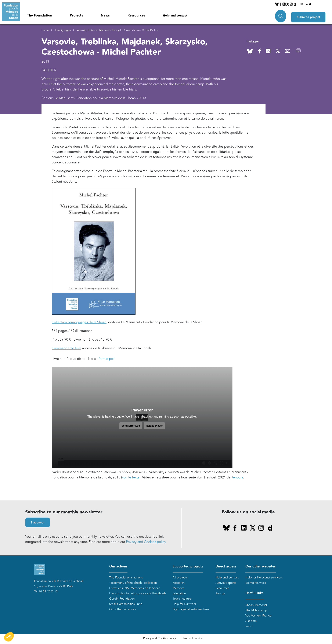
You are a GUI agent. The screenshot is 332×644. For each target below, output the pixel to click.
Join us (220, 593)
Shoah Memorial (256, 605)
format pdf (106, 359)
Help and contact (175, 16)
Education (179, 593)
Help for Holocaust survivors (264, 578)
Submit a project (312, 15)
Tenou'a (237, 477)
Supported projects (188, 567)
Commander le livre (66, 348)
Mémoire (178, 588)
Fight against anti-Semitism (191, 609)
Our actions (118, 567)
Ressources (136, 16)
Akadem (251, 621)
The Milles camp (256, 610)
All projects (180, 578)
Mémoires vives (256, 583)
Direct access (226, 567)
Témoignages (63, 30)
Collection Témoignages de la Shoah (79, 322)
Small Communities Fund (126, 604)
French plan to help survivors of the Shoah (138, 593)
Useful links (254, 593)
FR (303, 4)
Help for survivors (184, 604)
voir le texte (131, 477)
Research (179, 583)
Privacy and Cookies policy (146, 542)
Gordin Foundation (122, 599)
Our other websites (261, 567)
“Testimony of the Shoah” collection (133, 583)
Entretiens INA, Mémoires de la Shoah (135, 588)
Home (45, 30)
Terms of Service (192, 638)
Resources (222, 588)
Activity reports (226, 583)
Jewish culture (182, 599)
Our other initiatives (122, 609)
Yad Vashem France (258, 616)
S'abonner (38, 523)
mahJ (249, 626)
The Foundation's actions (126, 578)
